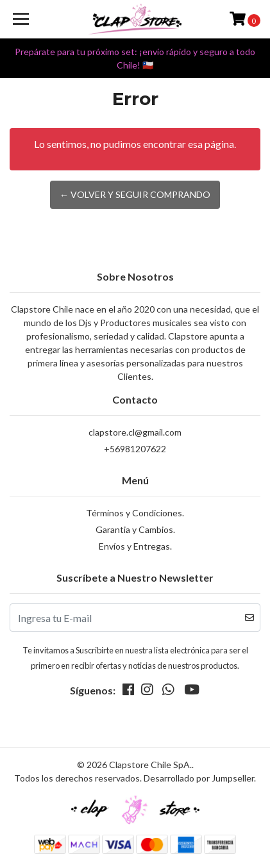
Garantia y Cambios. (135, 529)
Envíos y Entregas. (135, 546)
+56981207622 (135, 449)
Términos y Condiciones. (135, 513)
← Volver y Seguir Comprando (135, 194)
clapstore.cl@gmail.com (135, 432)
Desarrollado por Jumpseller (199, 778)
